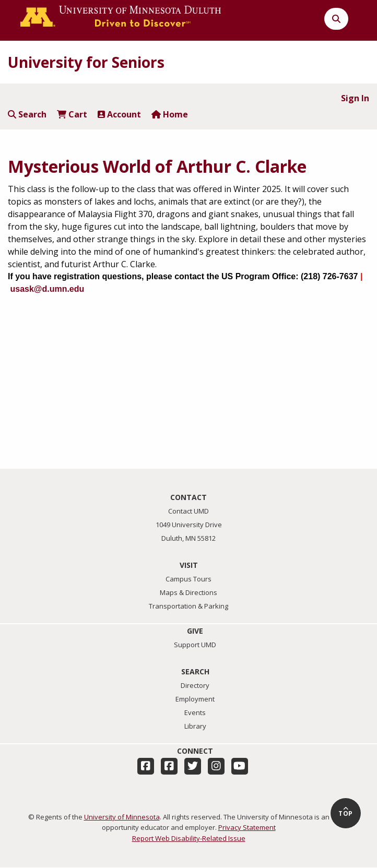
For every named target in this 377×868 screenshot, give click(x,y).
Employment (195, 699)
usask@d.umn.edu (47, 289)
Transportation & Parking (188, 606)
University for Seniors (86, 62)
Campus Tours (188, 579)
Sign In (355, 98)
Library (195, 726)
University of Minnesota (122, 817)
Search (27, 114)
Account (119, 114)
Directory (195, 685)
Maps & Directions (188, 592)
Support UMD (195, 645)
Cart (72, 114)
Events (195, 712)
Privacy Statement (247, 827)
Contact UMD (188, 511)
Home (170, 114)
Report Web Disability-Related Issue (189, 838)
